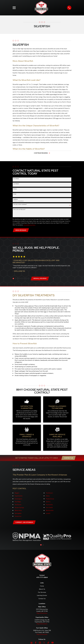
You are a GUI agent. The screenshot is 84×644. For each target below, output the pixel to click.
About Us (42, 590)
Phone (15, 189)
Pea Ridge (18, 502)
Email (15, 194)
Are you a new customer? (20, 205)
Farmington (18, 499)
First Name (16, 179)
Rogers (17, 493)
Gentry (48, 502)
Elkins (48, 496)
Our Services (42, 593)
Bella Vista (18, 511)
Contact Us (68, 458)
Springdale (18, 514)
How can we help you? (19, 210)
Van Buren (18, 505)
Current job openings (24, 523)
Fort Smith (49, 508)
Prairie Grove (50, 499)
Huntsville (49, 505)
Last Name (16, 184)
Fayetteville (19, 496)
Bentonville (50, 511)
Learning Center (42, 596)
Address (16, 200)
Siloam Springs (19, 508)
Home (42, 587)
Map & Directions (42, 614)
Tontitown (49, 493)
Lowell (48, 514)
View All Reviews (40, 279)
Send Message (21, 230)
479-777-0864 (42, 578)
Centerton (18, 517)
